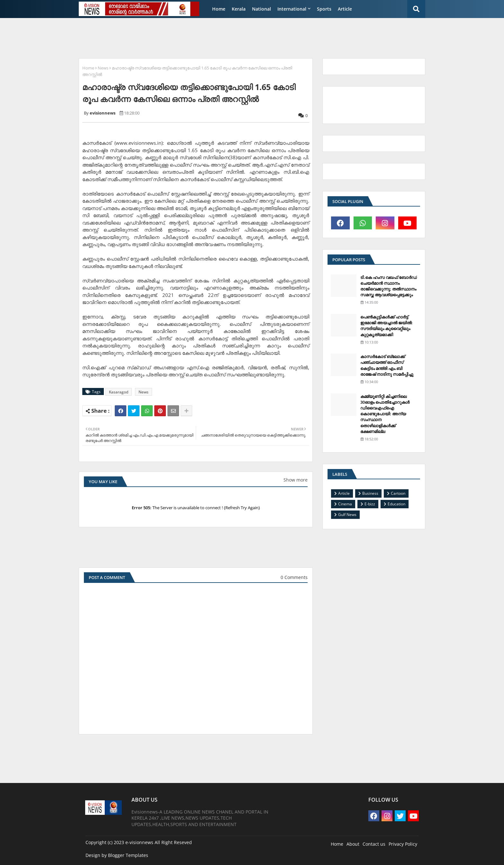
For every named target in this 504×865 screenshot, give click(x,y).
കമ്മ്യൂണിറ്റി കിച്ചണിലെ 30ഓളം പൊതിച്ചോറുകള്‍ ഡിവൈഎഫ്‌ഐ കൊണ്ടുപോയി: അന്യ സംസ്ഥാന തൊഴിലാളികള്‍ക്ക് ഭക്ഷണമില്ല (385, 414)
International (292, 9)
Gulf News (347, 515)
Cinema (345, 504)
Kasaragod (119, 392)
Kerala (239, 9)
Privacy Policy (403, 844)
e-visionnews (139, 842)
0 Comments (294, 577)
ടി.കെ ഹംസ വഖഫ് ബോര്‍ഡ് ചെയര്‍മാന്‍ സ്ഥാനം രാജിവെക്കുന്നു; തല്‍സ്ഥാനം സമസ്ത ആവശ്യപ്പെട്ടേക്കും (389, 286)
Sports (324, 9)
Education (396, 504)
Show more (296, 480)
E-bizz (370, 504)
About (353, 844)
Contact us (374, 844)
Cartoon (398, 493)
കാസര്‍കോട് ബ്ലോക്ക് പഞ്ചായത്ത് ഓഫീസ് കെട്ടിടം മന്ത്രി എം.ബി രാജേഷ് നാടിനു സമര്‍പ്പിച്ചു (387, 365)
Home (219, 9)
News (103, 68)
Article (345, 9)
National (261, 9)
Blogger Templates (128, 855)
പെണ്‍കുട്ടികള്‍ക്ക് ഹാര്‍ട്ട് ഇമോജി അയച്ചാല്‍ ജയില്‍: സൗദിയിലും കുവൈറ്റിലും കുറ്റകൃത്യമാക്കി (387, 326)
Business (370, 493)
